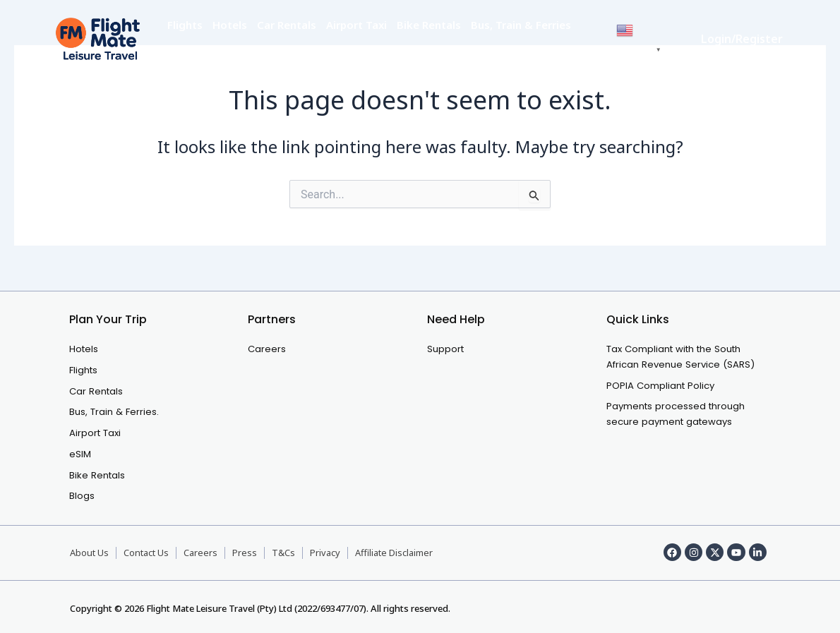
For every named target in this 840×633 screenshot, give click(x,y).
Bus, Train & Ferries (521, 25)
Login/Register (742, 39)
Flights (185, 25)
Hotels (230, 25)
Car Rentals (287, 25)
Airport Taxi (356, 25)
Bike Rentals (429, 25)
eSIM (181, 53)
